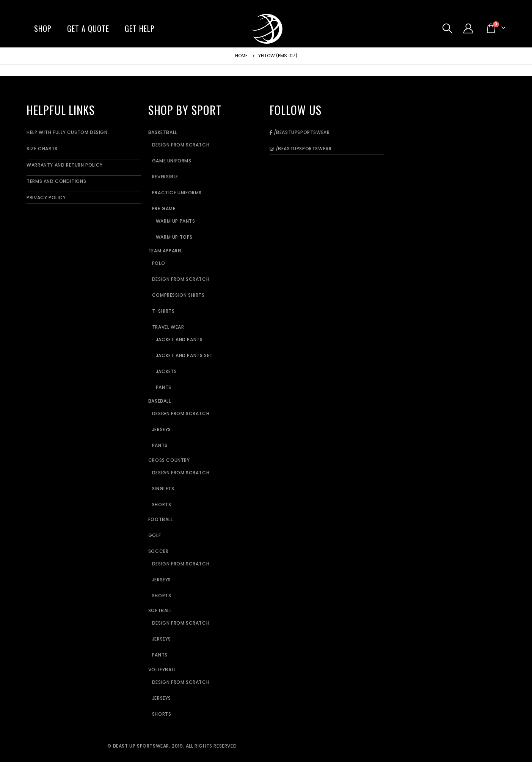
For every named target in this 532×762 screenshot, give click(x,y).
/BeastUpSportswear (300, 132)
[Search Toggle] (447, 28)
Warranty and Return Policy (65, 165)
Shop (43, 28)
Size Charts (42, 149)
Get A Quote (88, 28)
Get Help (140, 28)
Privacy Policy (46, 198)
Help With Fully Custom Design (67, 132)
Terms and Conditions (56, 181)
